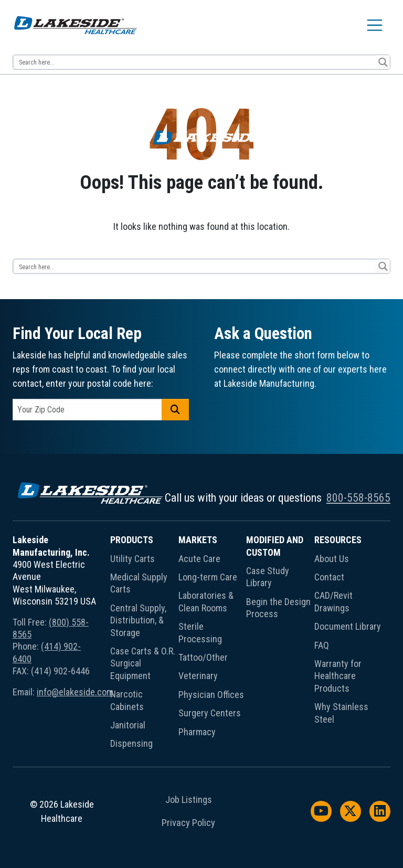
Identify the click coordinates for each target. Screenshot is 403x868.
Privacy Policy (188, 823)
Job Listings (189, 800)
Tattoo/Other (203, 657)
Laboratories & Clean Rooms (206, 601)
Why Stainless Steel (341, 713)
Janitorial (128, 725)
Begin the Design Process (278, 608)
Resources (338, 540)
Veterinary (198, 676)
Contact (329, 577)
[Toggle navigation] (375, 25)
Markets (198, 540)
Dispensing (131, 743)
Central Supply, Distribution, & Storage (138, 620)
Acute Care (199, 559)
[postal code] (87, 410)
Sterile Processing (200, 632)
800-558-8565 (358, 498)
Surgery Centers (210, 713)
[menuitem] (144, 644)
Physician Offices (211, 695)
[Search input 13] (195, 62)
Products (132, 540)
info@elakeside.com (75, 692)
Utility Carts (132, 559)
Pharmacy (197, 732)
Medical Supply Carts (139, 583)
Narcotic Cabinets (127, 700)
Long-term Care (208, 577)
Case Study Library (268, 577)
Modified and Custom (275, 546)
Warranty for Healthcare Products (338, 676)
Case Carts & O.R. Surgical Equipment (143, 663)
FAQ (322, 645)
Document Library (348, 626)
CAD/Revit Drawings (333, 601)
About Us (332, 559)
